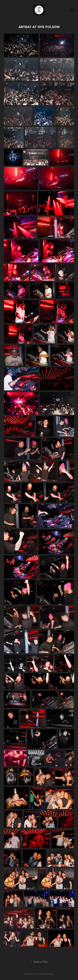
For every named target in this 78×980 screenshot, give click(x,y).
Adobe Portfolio (45, 974)
